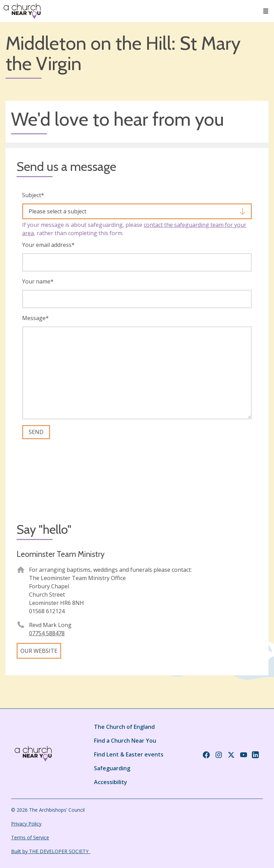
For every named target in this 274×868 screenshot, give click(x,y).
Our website (39, 651)
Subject (33, 195)
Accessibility (111, 782)
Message (35, 318)
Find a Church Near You (125, 741)
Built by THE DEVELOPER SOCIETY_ (51, 851)
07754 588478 (47, 633)
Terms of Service (30, 837)
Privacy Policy (26, 824)
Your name (38, 281)
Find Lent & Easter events (129, 754)
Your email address (48, 245)
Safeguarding (112, 768)
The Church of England (124, 727)
